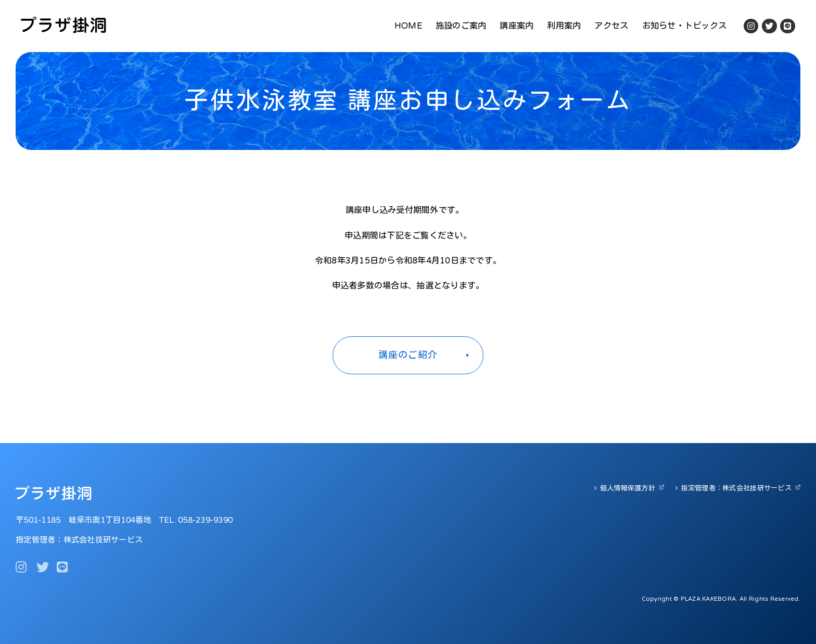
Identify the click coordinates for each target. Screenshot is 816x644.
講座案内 (517, 26)
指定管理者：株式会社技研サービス (736, 488)
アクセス (611, 26)
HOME (408, 26)
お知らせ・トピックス (685, 26)
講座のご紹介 (408, 355)
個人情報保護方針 (628, 488)
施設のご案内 (461, 26)
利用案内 (564, 26)
